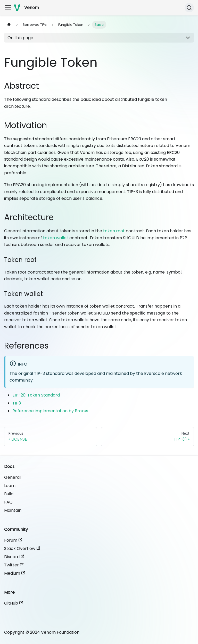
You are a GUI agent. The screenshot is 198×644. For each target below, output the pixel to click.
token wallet (56, 238)
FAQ (8, 502)
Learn (10, 486)
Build (9, 494)
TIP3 (17, 403)
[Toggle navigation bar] (8, 8)
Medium (14, 573)
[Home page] (9, 25)
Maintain (13, 510)
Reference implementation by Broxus (50, 411)
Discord (14, 557)
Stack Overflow (22, 548)
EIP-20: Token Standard (36, 395)
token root (114, 231)
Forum (13, 540)
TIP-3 (39, 373)
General (12, 477)
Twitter (14, 565)
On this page (20, 38)
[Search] (189, 8)
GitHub (13, 603)
